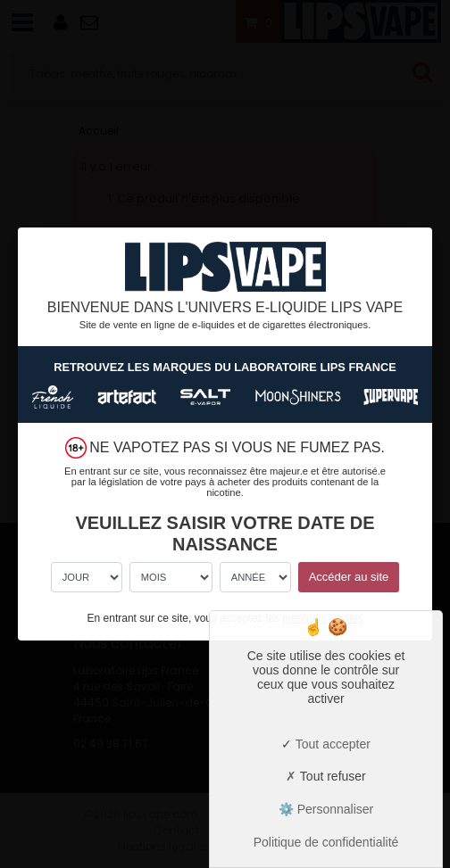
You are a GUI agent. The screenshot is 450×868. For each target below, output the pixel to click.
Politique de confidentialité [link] (326, 842)
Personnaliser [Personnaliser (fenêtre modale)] (334, 809)
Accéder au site (349, 577)
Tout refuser (326, 776)
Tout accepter (326, 744)
